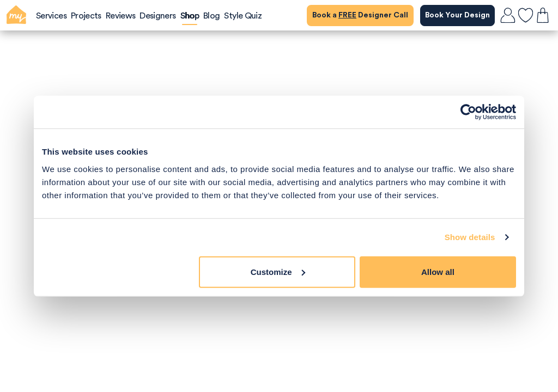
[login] (508, 15)
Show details (470, 237)
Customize (278, 271)
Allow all (438, 271)
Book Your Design (457, 15)
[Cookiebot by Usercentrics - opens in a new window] (468, 112)
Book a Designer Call (360, 15)
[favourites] (525, 15)
